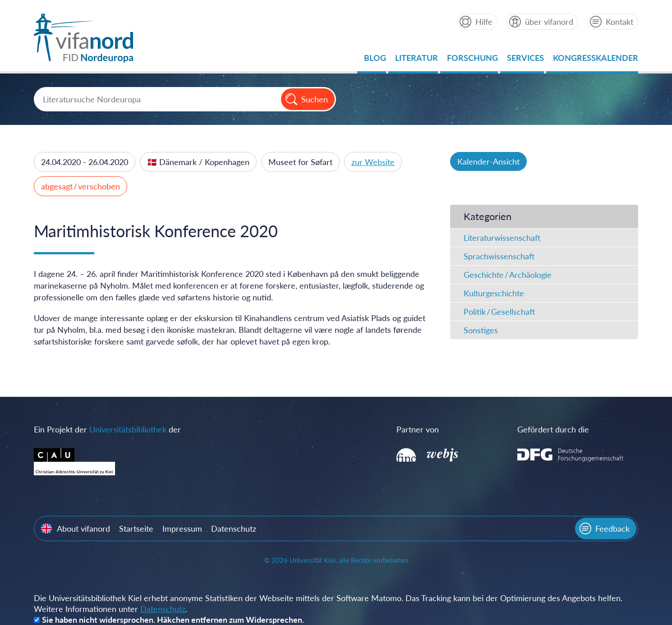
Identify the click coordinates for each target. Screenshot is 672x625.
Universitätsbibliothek (128, 429)
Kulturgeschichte (494, 293)
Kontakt (619, 22)
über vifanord (549, 22)
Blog (375, 60)
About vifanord (83, 528)
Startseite (136, 528)
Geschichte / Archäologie (508, 275)
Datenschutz (234, 528)
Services (525, 60)
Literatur (417, 60)
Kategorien (488, 216)
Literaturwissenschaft (502, 238)
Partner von (418, 429)
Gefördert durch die (553, 429)
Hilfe (484, 22)
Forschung (472, 60)
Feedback (612, 528)
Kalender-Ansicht (488, 161)
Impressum (182, 528)
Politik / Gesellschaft (499, 312)
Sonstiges (481, 330)
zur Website (373, 162)
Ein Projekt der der (107, 429)
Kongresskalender (596, 60)
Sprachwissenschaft (499, 256)
